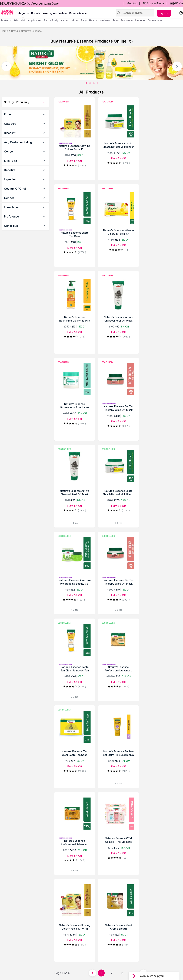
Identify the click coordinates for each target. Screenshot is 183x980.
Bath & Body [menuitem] (51, 20)
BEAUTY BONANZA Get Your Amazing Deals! (30, 4)
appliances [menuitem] (35, 20)
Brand (15, 31)
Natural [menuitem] (65, 20)
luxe (45, 13)
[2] (94, 83)
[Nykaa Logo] (7, 12)
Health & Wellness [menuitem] (100, 20)
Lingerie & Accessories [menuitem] (149, 20)
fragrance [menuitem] (127, 20)
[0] (86, 83)
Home (4, 31)
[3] (98, 83)
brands (36, 13)
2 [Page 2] (112, 973)
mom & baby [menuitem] (79, 20)
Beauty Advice (78, 13)
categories (23, 13)
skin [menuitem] (16, 20)
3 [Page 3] (122, 973)
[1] (90, 83)
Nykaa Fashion (59, 13)
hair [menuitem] (23, 20)
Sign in (164, 13)
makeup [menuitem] (6, 20)
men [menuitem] (116, 20)
